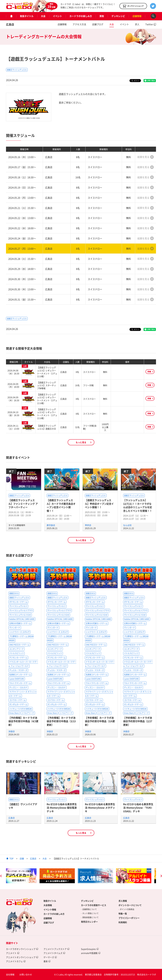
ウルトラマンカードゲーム (20, 683)
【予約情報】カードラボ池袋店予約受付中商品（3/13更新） (61, 721)
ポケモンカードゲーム (18, 602)
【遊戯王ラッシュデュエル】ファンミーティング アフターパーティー (23, 504)
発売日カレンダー (89, 922)
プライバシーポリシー (129, 918)
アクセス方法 (79, 24)
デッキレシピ (118, 16)
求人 (137, 24)
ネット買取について (90, 913)
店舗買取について (90, 909)
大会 (43, 16)
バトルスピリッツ (16, 653)
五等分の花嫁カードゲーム (20, 623)
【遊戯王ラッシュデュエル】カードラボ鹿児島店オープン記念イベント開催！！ (61, 505)
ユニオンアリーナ (16, 649)
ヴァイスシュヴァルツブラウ (21, 611)
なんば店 (127, 525)
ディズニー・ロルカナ (18, 688)
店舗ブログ (98, 24)
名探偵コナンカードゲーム (20, 675)
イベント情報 (50, 909)
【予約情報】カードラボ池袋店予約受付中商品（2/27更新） (138, 721)
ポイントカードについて (130, 905)
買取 (102, 16)
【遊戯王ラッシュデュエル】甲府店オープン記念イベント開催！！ (99, 504)
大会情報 (48, 905)
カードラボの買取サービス (94, 905)
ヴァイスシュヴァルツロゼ (20, 615)
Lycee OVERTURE (17, 679)
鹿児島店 (51, 525)
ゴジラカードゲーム (17, 700)
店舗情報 (137, 16)
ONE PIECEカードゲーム (19, 645)
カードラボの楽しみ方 (81, 16)
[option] (24, 876)
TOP (11, 858)
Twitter (149, 24)
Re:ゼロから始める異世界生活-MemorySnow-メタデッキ (100, 808)
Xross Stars (14, 713)
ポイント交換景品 (127, 909)
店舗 (22, 858)
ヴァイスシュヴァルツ (18, 606)
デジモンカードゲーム (18, 658)
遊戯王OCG (14, 593)
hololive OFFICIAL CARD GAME (22, 619)
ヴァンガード (15, 628)
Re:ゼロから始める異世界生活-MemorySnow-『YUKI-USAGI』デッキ (138, 808)
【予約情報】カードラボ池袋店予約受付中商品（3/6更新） (100, 721)
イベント (57, 16)
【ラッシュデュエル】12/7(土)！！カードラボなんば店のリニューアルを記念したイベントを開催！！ (138, 505)
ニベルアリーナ (28, 713)
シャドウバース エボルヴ (19, 632)
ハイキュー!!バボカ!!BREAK (21, 709)
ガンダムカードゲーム (18, 704)
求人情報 (123, 901)
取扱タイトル (27, 16)
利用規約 (123, 922)
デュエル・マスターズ (18, 670)
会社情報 (10, 974)
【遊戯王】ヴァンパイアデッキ (23, 806)
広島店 (10, 24)
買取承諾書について (90, 917)
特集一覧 (123, 914)
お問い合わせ (26, 974)
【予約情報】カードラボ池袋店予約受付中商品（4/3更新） (23, 721)
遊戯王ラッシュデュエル (17, 70)
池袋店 (12, 731)
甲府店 (88, 525)
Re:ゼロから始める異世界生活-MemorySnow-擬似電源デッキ (62, 808)
